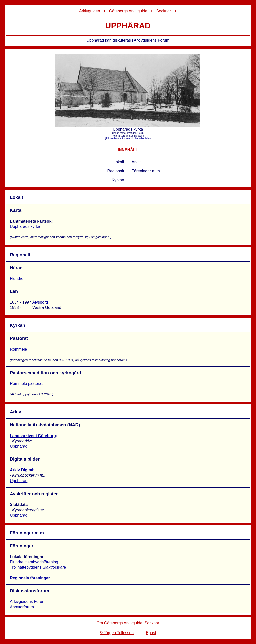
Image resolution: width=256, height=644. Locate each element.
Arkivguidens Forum (28, 602)
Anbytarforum (22, 607)
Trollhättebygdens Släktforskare (38, 567)
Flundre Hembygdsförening (34, 562)
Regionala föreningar (30, 578)
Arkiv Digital (22, 470)
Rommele (18, 349)
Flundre (17, 279)
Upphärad (19, 446)
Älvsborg (40, 302)
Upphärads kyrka (25, 226)
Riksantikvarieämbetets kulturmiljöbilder (128, 139)
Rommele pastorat (26, 383)
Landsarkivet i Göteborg (33, 436)
